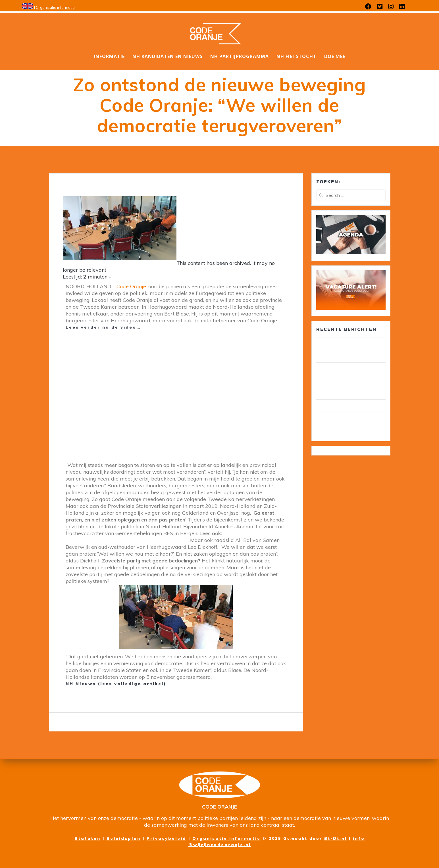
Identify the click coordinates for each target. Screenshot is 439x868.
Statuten (88, 838)
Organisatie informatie (55, 7)
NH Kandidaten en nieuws (168, 56)
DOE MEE (335, 56)
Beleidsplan (124, 838)
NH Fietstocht (297, 56)
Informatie (109, 56)
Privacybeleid (167, 838)
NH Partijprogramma (240, 56)
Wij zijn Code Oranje (339, 405)
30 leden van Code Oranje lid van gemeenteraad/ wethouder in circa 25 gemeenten (350, 350)
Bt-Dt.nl (336, 838)
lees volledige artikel (132, 684)
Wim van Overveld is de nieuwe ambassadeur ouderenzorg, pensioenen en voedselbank (351, 424)
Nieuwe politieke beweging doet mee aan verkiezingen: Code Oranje (164, 537)
